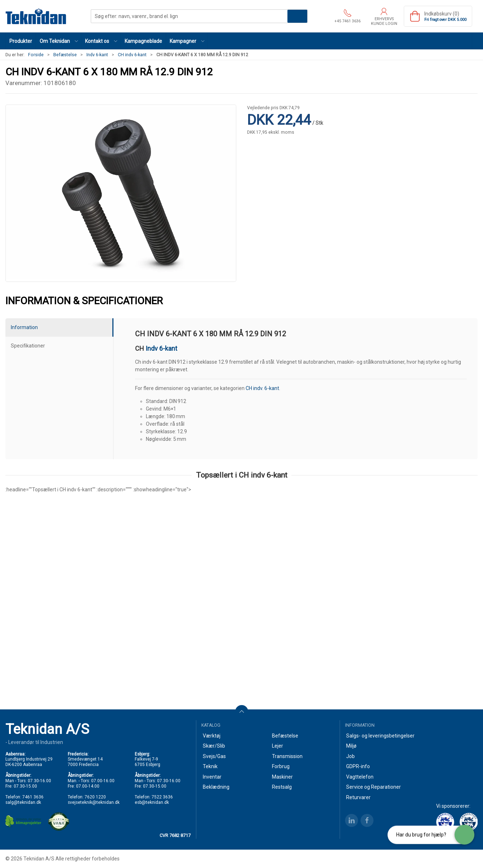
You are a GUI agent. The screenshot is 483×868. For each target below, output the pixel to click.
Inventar (212, 777)
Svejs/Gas (214, 756)
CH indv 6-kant (132, 55)
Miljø (351, 746)
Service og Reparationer (374, 787)
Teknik (210, 766)
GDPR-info (358, 766)
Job (350, 756)
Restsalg (282, 787)
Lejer (278, 746)
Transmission (287, 756)
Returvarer (358, 797)
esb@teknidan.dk (152, 802)
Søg (297, 16)
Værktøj (212, 736)
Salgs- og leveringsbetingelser (380, 736)
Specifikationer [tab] (28, 346)
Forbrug (281, 766)
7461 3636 (33, 797)
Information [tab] (24, 327)
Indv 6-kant (97, 55)
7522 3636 (162, 797)
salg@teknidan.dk (23, 802)
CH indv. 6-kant (262, 388)
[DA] (36, 16)
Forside (36, 55)
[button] (59, 41)
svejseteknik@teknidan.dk (94, 802)
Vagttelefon (360, 777)
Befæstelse (65, 55)
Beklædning (216, 787)
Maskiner (282, 777)
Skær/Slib (214, 746)
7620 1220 (95, 797)
